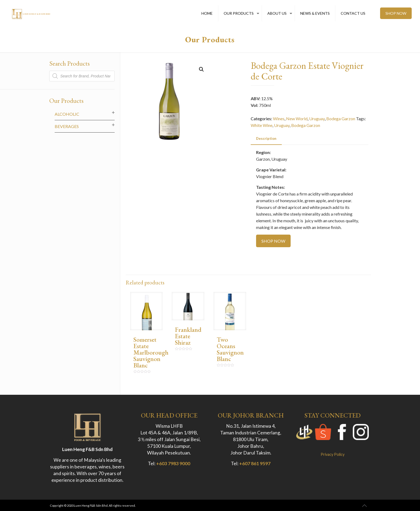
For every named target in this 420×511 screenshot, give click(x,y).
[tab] (266, 139)
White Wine (262, 125)
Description (266, 138)
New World (297, 119)
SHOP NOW (396, 13)
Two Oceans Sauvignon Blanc (230, 349)
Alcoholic (67, 114)
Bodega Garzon (341, 119)
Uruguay (317, 119)
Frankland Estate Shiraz (188, 336)
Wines (279, 119)
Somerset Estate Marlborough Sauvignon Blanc (151, 352)
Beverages (67, 126)
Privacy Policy (333, 454)
